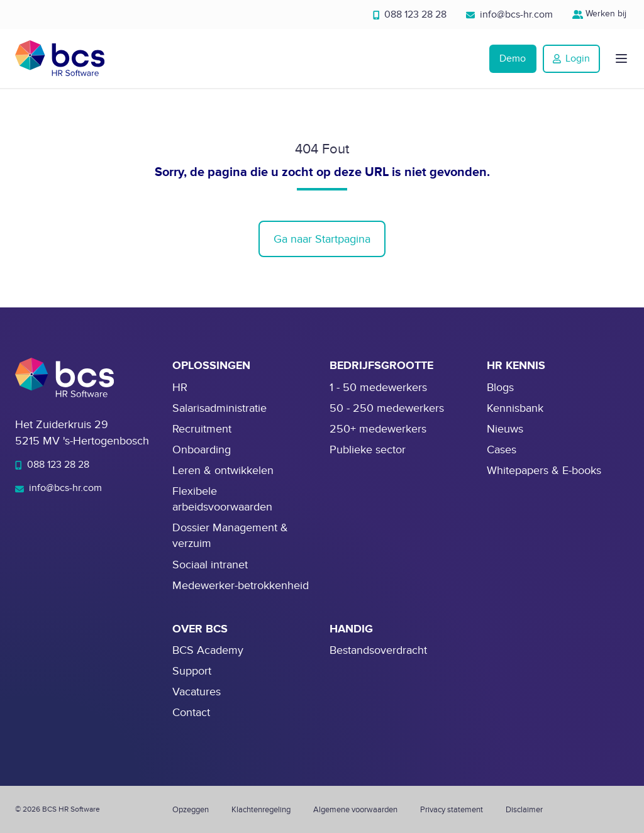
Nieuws (505, 429)
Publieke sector (368, 450)
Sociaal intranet (210, 565)
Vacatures (197, 692)
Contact (191, 713)
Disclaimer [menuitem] (524, 810)
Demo (513, 58)
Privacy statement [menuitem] (452, 810)
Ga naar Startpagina (322, 239)
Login (571, 58)
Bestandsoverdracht (378, 650)
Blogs (500, 388)
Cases (502, 450)
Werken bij (601, 14)
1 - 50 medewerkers (378, 388)
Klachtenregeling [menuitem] (261, 810)
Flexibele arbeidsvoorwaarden (222, 499)
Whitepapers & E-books (544, 471)
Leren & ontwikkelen (223, 471)
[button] (621, 58)
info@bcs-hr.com (509, 14)
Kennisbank (515, 408)
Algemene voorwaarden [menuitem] (355, 810)
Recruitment (202, 429)
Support (192, 671)
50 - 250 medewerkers (387, 408)
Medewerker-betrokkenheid (241, 586)
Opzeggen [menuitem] (191, 810)
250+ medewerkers (378, 429)
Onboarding (202, 450)
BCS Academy (208, 650)
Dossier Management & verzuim (230, 536)
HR (180, 388)
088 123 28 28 (410, 14)
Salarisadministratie (219, 408)
